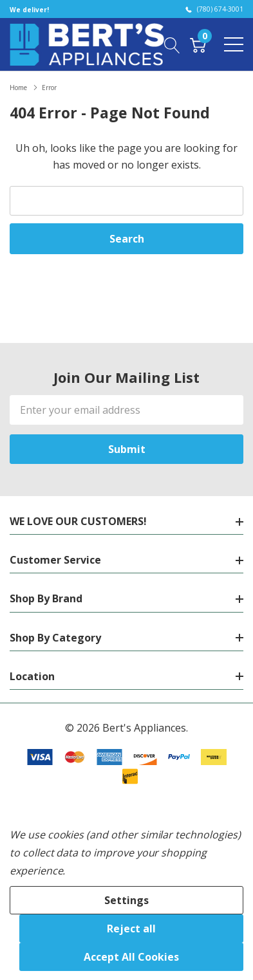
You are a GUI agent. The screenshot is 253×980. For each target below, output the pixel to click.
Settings (126, 900)
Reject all (131, 929)
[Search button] (172, 44)
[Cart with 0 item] (198, 44)
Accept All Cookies (131, 957)
